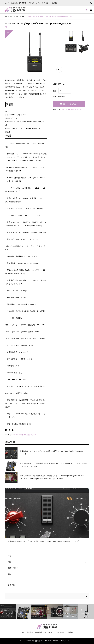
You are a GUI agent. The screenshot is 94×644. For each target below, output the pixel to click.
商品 (25, 435)
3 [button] (49, 536)
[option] (47, 516)
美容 (10, 574)
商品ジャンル (32, 435)
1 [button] (45, 536)
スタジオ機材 (18, 435)
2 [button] (47, 536)
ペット (11, 556)
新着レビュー (13, 568)
